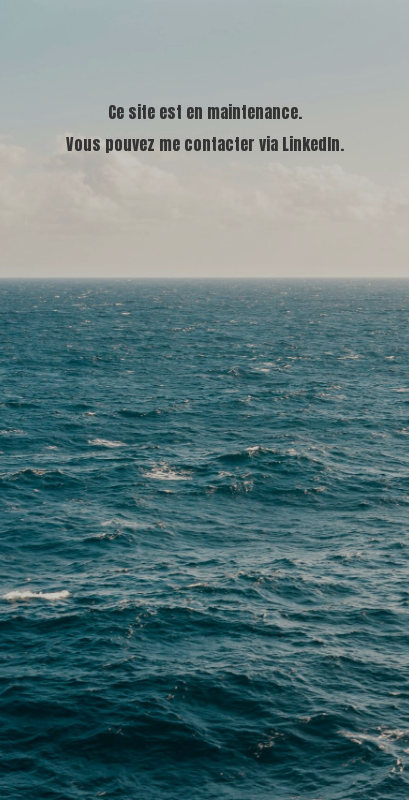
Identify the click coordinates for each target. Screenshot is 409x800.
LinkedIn (311, 144)
